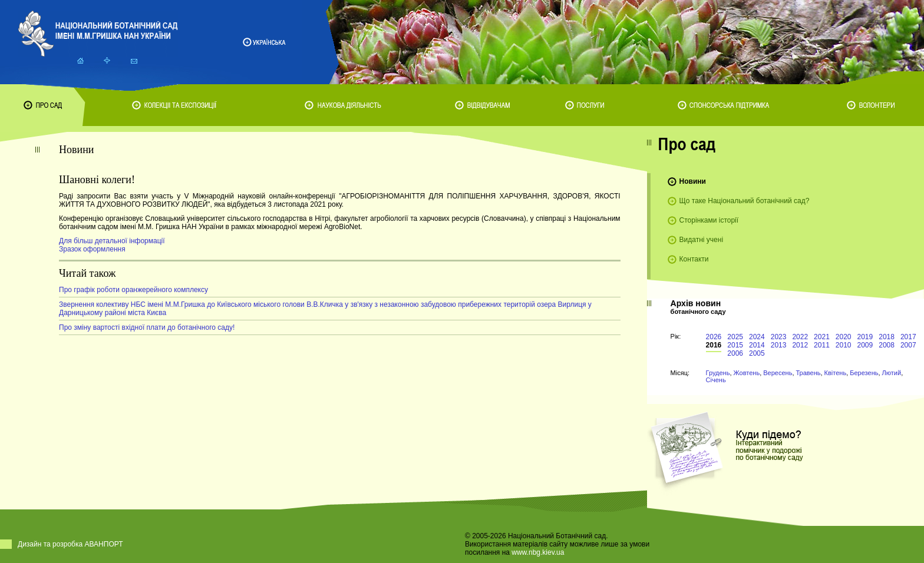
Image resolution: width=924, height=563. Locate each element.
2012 (800, 345)
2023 (779, 337)
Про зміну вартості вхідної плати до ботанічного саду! (147, 327)
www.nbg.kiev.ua (538, 552)
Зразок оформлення (92, 249)
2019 (865, 337)
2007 (908, 345)
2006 (735, 353)
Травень (808, 373)
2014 (757, 345)
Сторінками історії (709, 220)
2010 (844, 345)
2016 (714, 345)
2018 (887, 337)
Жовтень (747, 373)
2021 (822, 337)
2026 (714, 337)
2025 (735, 337)
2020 (844, 337)
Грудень (718, 373)
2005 (757, 353)
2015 (735, 345)
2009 (865, 345)
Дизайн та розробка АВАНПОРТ (70, 544)
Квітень (836, 373)
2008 (887, 345)
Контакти (694, 259)
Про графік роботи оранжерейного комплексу (133, 290)
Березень (864, 373)
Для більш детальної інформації (112, 241)
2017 (908, 337)
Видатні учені (701, 240)
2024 (757, 337)
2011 (822, 345)
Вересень (778, 373)
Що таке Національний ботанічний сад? (745, 201)
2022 (800, 337)
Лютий (892, 373)
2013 (779, 345)
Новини (693, 181)
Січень (716, 380)
